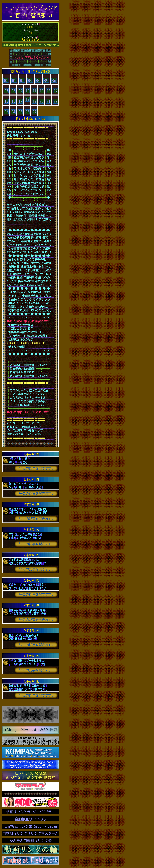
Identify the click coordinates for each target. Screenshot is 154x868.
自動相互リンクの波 (31, 819)
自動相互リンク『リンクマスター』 (31, 833)
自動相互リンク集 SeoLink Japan (31, 826)
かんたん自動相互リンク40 (31, 841)
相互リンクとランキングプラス (31, 812)
